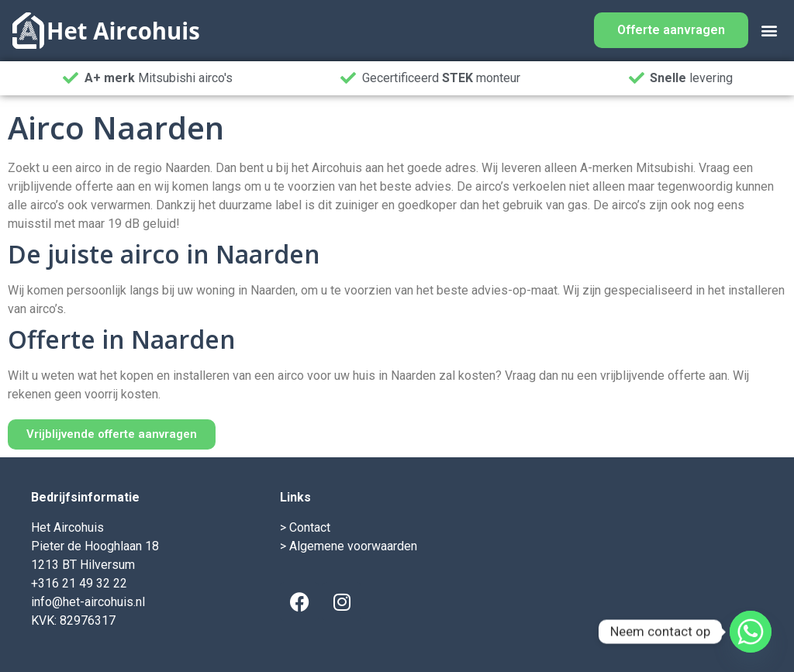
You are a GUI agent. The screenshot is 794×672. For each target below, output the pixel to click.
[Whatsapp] (751, 632)
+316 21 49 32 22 (79, 583)
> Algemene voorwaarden (349, 546)
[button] (769, 31)
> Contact (305, 527)
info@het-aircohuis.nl (88, 602)
